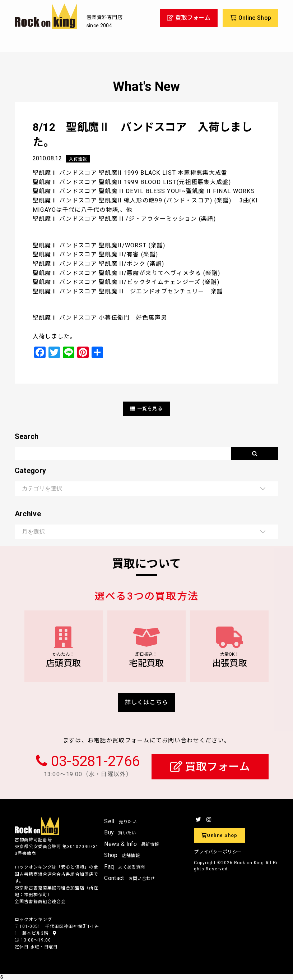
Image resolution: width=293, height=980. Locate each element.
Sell (120, 821)
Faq (124, 867)
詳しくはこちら (147, 702)
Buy (120, 832)
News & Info (131, 844)
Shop (122, 855)
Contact (129, 878)
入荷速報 (78, 159)
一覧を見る (146, 409)
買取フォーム (210, 767)
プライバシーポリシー (218, 852)
